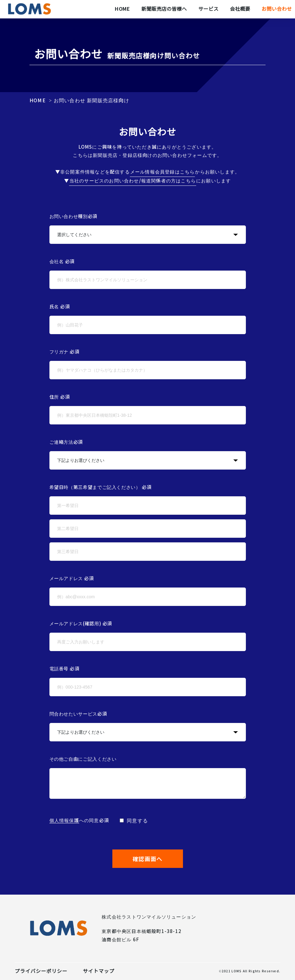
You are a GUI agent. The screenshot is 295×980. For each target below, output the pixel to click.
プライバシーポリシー (41, 971)
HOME (38, 101)
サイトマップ (99, 971)
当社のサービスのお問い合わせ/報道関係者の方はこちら (133, 181)
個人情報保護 (64, 821)
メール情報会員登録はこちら (163, 172)
